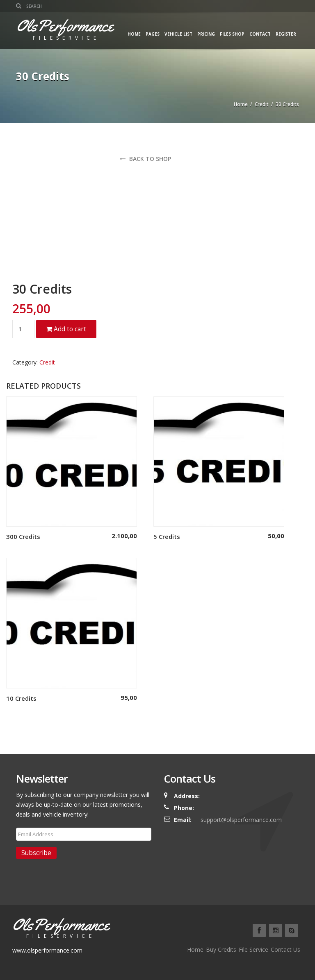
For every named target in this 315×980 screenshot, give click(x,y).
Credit (262, 104)
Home (134, 34)
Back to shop (145, 159)
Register (286, 34)
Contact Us (285, 949)
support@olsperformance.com (241, 820)
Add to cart (66, 329)
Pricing (206, 34)
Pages (153, 34)
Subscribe (36, 853)
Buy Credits (221, 949)
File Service (253, 949)
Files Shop (232, 34)
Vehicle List (178, 34)
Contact (260, 34)
